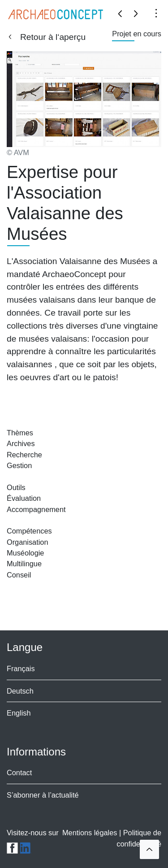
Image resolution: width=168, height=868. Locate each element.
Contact (19, 773)
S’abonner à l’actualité (43, 795)
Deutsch (20, 691)
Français (21, 668)
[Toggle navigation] (156, 13)
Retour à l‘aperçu (53, 37)
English (19, 713)
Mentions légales (91, 833)
